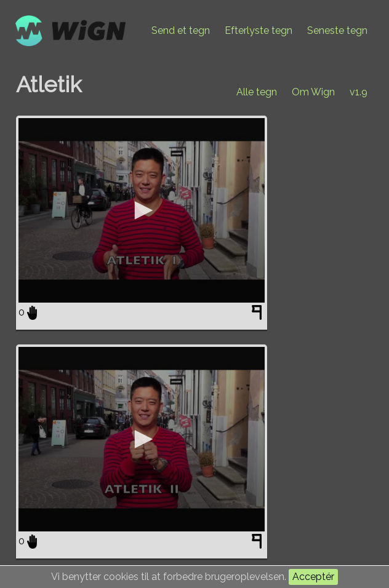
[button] (142, 210)
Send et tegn (181, 30)
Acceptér (313, 577)
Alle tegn (257, 92)
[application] (142, 210)
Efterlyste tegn (259, 30)
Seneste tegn (337, 30)
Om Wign (313, 92)
